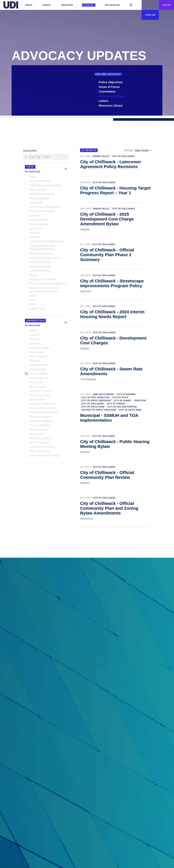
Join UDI (148, 15)
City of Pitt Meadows (41, 418)
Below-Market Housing (42, 195)
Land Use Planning (40, 272)
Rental (33, 305)
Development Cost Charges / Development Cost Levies (45, 291)
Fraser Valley (36, 353)
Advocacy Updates (112, 96)
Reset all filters (30, 150)
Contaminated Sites (40, 263)
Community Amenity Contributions (48, 285)
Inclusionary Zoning (40, 268)
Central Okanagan (39, 349)
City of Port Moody (39, 426)
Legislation (35, 217)
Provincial (35, 336)
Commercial (36, 230)
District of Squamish (40, 439)
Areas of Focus (110, 87)
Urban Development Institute (45, 457)
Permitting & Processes (42, 280)
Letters (104, 101)
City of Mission (37, 401)
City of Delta (36, 383)
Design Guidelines (39, 199)
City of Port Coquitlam (41, 422)
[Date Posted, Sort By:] (143, 150)
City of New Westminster (43, 405)
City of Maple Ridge (40, 396)
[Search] (46, 157)
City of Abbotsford (39, 366)
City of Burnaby (38, 370)
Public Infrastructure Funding (45, 186)
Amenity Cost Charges (42, 212)
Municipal (35, 362)
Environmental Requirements (45, 259)
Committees (107, 91)
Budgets (34, 276)
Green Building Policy (41, 255)
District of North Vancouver (44, 413)
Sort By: (129, 150)
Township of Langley (40, 392)
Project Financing (39, 221)
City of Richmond (39, 431)
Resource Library (111, 105)
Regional (34, 345)
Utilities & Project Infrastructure (46, 242)
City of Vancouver (39, 444)
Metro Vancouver (39, 357)
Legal (32, 297)
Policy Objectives (111, 82)
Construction (36, 204)
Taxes (33, 301)
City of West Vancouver (42, 448)
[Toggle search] (129, 5)
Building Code (37, 310)
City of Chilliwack (39, 375)
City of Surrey (37, 435)
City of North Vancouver (42, 409)
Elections (34, 238)
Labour (33, 178)
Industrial (34, 234)
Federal (33, 332)
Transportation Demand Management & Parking (42, 249)
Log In (166, 5)
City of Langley (37, 388)
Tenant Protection (39, 225)
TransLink (35, 340)
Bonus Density (37, 191)
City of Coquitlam (39, 379)
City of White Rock (39, 452)
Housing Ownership (40, 182)
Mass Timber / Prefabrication (45, 208)
